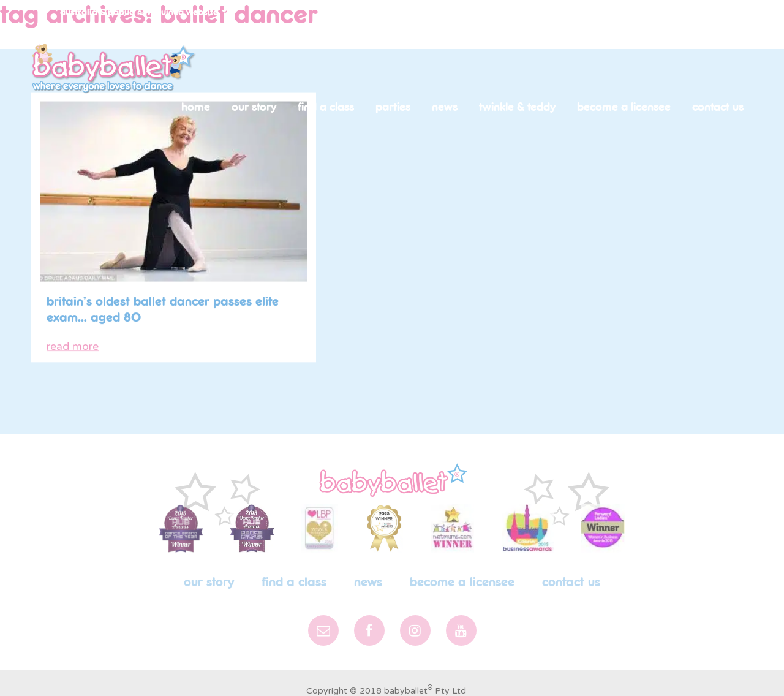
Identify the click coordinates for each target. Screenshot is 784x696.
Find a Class (326, 108)
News (445, 108)
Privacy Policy (395, 676)
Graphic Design (471, 676)
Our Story (254, 108)
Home (196, 108)
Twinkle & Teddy (517, 108)
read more (73, 331)
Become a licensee (624, 108)
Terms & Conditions (310, 676)
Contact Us (718, 108)
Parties (393, 108)
